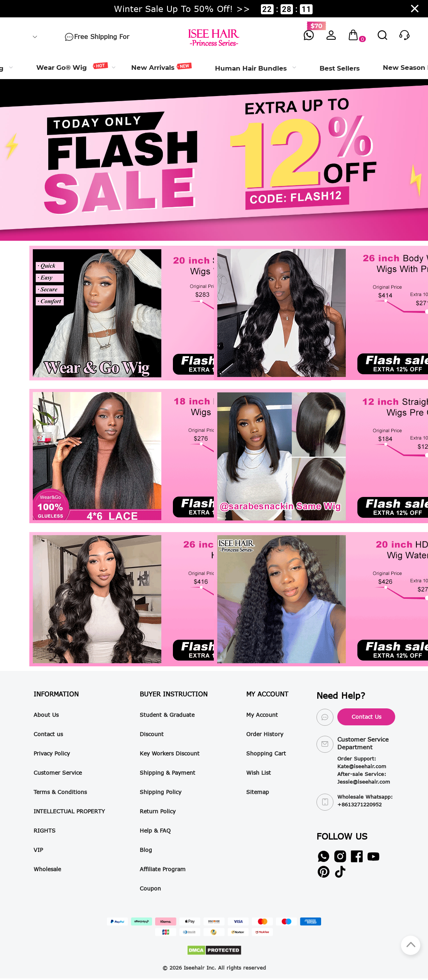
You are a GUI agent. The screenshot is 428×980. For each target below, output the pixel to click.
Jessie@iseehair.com (364, 782)
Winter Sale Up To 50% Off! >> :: (213, 9)
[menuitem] (72, 68)
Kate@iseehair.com (362, 766)
